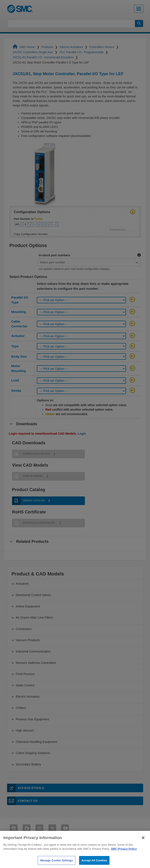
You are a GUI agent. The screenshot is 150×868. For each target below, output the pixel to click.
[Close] (143, 846)
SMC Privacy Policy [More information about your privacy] (124, 857)
